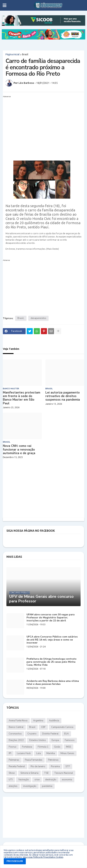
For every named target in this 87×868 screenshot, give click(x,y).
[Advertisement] (40, 124)
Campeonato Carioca (62, 727)
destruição (51, 780)
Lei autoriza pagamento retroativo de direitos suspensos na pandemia (63, 396)
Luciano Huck (24, 753)
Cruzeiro (32, 734)
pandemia (47, 786)
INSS (68, 747)
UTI (11, 780)
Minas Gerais (67, 753)
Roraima (55, 766)
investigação (30, 786)
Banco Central (16, 727)
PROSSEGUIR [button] (15, 861)
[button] (5, 5)
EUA (66, 734)
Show (12, 773)
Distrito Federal (50, 734)
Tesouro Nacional (64, 773)
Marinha (51, 753)
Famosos (70, 740)
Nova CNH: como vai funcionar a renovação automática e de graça (19, 450)
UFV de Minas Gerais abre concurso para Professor (41, 599)
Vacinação (24, 780)
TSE (46, 773)
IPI (10, 753)
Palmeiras (14, 760)
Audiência (54, 721)
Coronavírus (15, 734)
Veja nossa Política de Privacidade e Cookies (43, 857)
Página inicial (13, 54)
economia (67, 780)
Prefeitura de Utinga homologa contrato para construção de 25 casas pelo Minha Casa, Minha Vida (52, 662)
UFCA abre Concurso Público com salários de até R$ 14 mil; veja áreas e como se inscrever (52, 640)
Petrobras (53, 760)
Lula (39, 753)
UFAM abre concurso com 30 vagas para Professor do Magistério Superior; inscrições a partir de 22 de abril (51, 618)
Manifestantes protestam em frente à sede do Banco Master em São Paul (22, 398)
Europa (55, 740)
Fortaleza (27, 747)
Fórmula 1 (43, 747)
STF (68, 766)
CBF (43, 727)
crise (37, 780)
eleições (13, 786)
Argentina (38, 721)
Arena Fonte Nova (18, 721)
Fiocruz (13, 747)
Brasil (25, 54)
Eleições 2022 (16, 740)
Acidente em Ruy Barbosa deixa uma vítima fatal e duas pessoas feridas (53, 683)
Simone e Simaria (29, 773)
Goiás (57, 747)
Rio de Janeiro (38, 766)
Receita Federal (17, 766)
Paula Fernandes (34, 760)
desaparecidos (38, 318)
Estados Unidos (38, 740)
